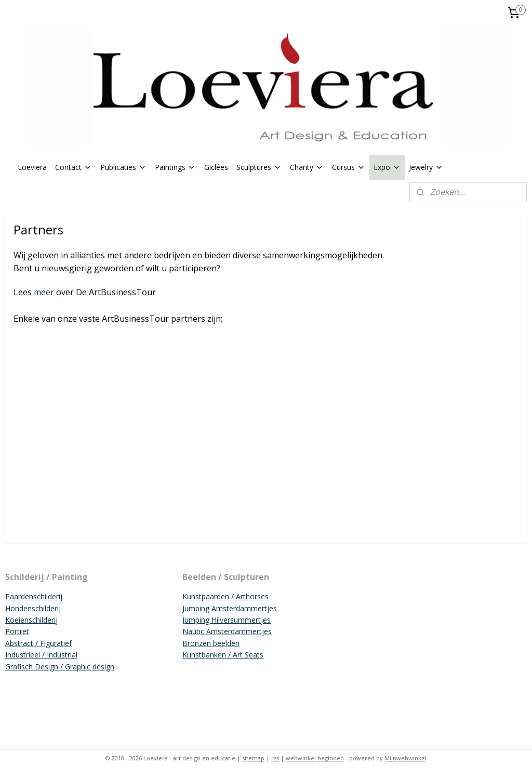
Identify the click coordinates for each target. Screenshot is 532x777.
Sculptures (259, 167)
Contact (74, 167)
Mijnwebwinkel (405, 758)
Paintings (175, 167)
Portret (17, 631)
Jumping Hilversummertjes (227, 620)
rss (275, 758)
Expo (387, 167)
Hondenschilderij (33, 608)
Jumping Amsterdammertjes (230, 608)
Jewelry (426, 167)
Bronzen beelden (211, 643)
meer (44, 292)
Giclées (216, 167)
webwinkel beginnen (315, 758)
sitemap (253, 758)
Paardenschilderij (34, 596)
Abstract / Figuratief (38, 643)
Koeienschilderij (31, 620)
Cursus (349, 167)
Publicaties (123, 167)
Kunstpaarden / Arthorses (225, 596)
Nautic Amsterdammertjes (227, 631)
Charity (307, 167)
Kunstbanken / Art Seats (223, 655)
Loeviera (32, 167)
